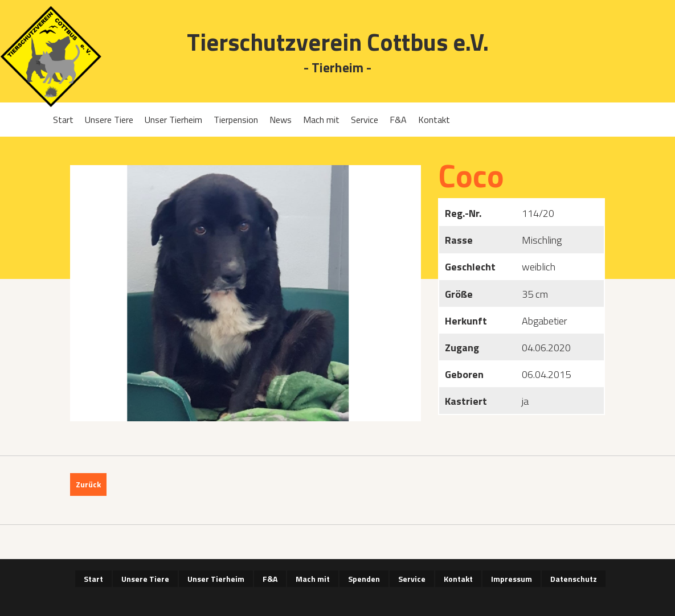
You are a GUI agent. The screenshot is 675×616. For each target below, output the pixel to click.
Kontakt (434, 120)
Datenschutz (574, 579)
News (281, 120)
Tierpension (236, 120)
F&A (398, 120)
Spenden (364, 579)
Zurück (88, 484)
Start (63, 120)
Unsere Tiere (109, 120)
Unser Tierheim (173, 120)
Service (365, 120)
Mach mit (321, 120)
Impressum (512, 579)
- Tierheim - (337, 68)
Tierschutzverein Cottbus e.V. (338, 42)
